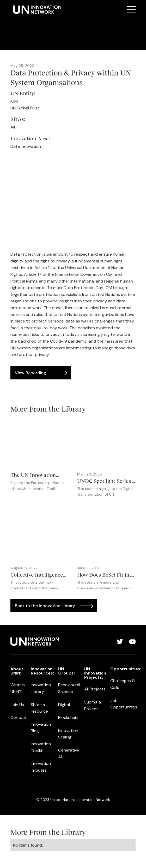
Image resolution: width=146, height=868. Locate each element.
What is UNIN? (18, 688)
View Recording (31, 373)
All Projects (95, 689)
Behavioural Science (69, 688)
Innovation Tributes (41, 767)
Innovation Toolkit (41, 747)
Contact (19, 717)
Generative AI (69, 753)
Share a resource (39, 708)
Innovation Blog (41, 728)
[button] (131, 10)
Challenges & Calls (123, 684)
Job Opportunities (124, 704)
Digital (64, 705)
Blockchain (68, 717)
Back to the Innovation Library (45, 606)
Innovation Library (41, 688)
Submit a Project (93, 705)
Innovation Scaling (68, 734)
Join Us (17, 705)
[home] (36, 10)
